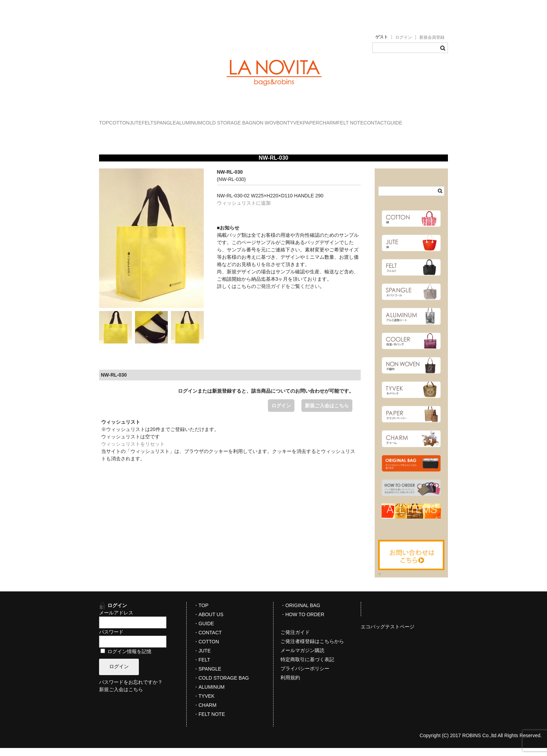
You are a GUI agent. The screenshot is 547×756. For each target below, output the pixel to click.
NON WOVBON (377, 120)
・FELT (202, 668)
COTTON (141, 120)
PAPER (114, 134)
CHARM (145, 134)
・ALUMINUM (209, 695)
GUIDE (255, 134)
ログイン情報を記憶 (126, 659)
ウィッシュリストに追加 (244, 211)
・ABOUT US (208, 622)
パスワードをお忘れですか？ (131, 690)
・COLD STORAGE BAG (221, 686)
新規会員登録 (432, 37)
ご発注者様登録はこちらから (312, 649)
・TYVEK (204, 704)
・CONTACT (208, 641)
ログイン (404, 37)
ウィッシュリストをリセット (133, 452)
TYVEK (417, 120)
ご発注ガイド (295, 640)
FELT (198, 120)
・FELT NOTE (209, 722)
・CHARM (205, 713)
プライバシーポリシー (305, 676)
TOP (111, 120)
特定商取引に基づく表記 (307, 667)
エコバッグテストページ (388, 635)
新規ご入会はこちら (327, 414)
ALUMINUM (268, 120)
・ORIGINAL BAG (300, 613)
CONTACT (221, 134)
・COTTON (206, 650)
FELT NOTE (182, 134)
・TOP (201, 613)
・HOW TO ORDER (302, 622)
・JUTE (202, 659)
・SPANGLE (207, 677)
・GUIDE (204, 632)
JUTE (171, 120)
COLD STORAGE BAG (320, 120)
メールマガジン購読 (302, 658)
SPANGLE (229, 120)
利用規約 (290, 686)
